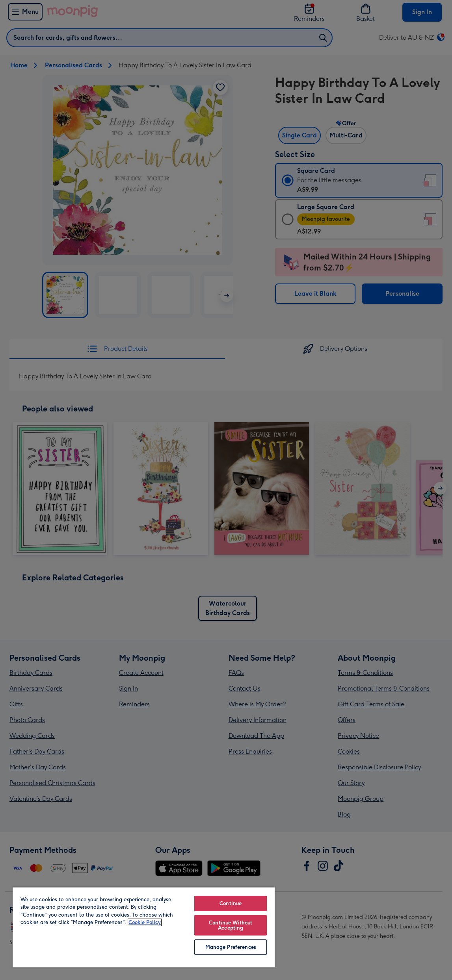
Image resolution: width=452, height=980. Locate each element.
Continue (231, 903)
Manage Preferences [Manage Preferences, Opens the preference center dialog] (231, 947)
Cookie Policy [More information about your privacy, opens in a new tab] (145, 922)
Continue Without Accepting (231, 925)
